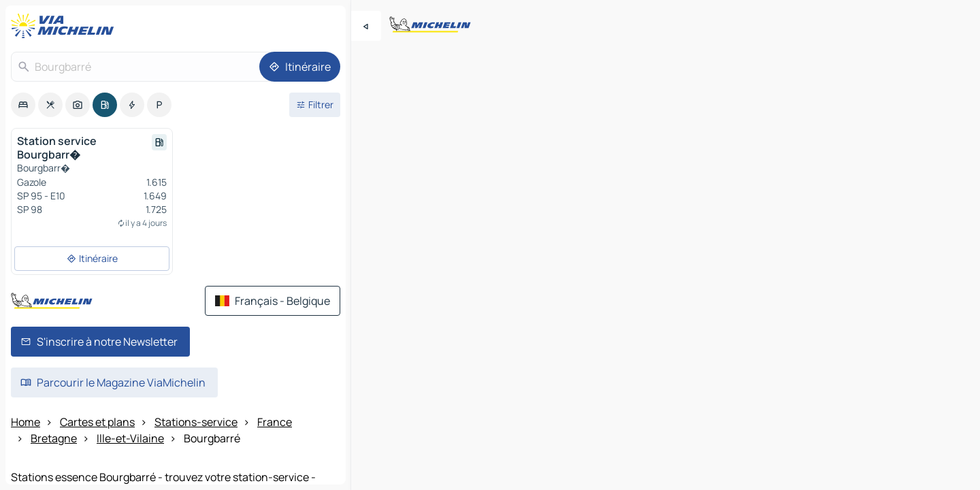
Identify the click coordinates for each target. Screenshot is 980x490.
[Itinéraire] (300, 67)
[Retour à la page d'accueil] (65, 26)
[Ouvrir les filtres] (315, 105)
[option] (23, 105)
